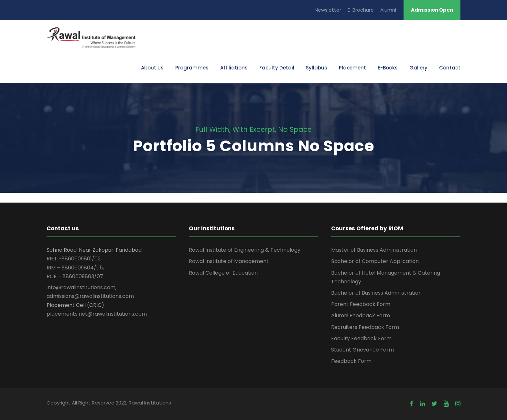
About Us (152, 68)
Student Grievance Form (362, 350)
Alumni (388, 10)
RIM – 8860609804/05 (75, 268)
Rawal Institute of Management (229, 261)
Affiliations (234, 68)
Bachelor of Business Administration (376, 293)
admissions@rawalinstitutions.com (90, 296)
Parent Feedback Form (361, 304)
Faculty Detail (277, 68)
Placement (352, 68)
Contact (450, 68)
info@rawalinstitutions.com (81, 287)
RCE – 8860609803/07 (75, 276)
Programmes (192, 68)
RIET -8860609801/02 (74, 259)
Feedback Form (351, 361)
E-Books (388, 68)
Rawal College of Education (223, 273)
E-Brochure (361, 10)
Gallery (418, 68)
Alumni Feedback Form (361, 315)
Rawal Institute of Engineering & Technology (245, 250)
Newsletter (328, 10)
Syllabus (317, 68)
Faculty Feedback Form (361, 338)
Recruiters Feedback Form (365, 327)
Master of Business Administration (374, 250)
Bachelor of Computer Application (375, 261)
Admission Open (432, 10)
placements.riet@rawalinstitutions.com (97, 314)
